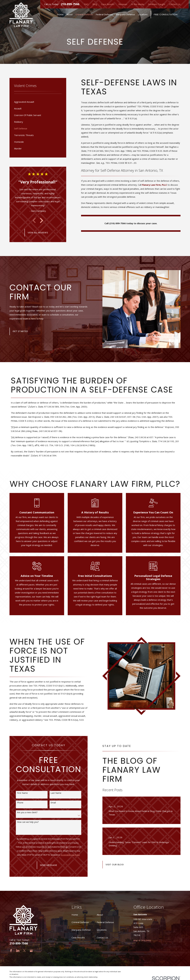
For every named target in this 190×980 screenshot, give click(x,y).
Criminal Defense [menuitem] (84, 14)
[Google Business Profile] (31, 951)
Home (75, 915)
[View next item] (42, 220)
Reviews (123, 4)
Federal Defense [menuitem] (104, 14)
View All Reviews (38, 233)
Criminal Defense (80, 922)
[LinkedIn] (18, 951)
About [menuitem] (70, 14)
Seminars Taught (157, 4)
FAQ (86, 4)
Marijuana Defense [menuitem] (125, 14)
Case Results (108, 4)
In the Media (138, 4)
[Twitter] (24, 951)
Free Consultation (166, 14)
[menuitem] (38, 102)
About (100, 915)
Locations (102, 930)
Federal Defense (105, 922)
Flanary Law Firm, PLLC (154, 185)
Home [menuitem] (60, 14)
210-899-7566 (70, 4)
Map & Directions (142, 940)
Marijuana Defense (81, 930)
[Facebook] (11, 951)
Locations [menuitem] (143, 14)
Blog (95, 4)
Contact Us (175, 4)
